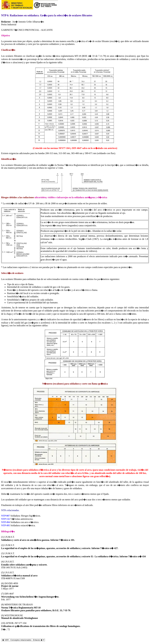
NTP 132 (5, 519)
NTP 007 (5, 516)
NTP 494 (5, 522)
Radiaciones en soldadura (24, 15)
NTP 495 (5, 525)
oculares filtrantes (14, 56)
